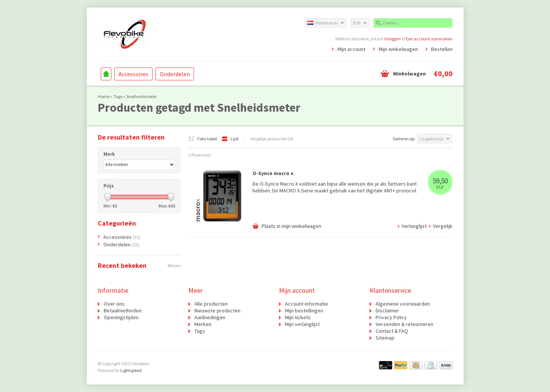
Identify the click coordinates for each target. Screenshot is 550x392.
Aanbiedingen (210, 317)
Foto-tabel (203, 139)
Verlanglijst (412, 226)
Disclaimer (387, 311)
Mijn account (351, 49)
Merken (203, 324)
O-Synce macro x (273, 173)
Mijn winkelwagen (398, 49)
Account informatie (307, 304)
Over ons (114, 304)
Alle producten (211, 304)
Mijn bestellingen (304, 311)
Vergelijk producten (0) (272, 139)
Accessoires (133, 74)
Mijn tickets (298, 317)
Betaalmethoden (123, 311)
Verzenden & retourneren (404, 324)
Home (106, 74)
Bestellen (442, 49)
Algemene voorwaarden (403, 304)
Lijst (230, 139)
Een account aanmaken (429, 39)
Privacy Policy (391, 317)
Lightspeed (131, 370)
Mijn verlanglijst (302, 324)
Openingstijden (121, 317)
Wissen (174, 265)
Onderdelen (175, 74)
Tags (118, 96)
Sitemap (385, 338)
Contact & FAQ (392, 331)
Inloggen (393, 39)
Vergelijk (440, 226)
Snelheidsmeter (141, 96)
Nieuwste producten (217, 311)
